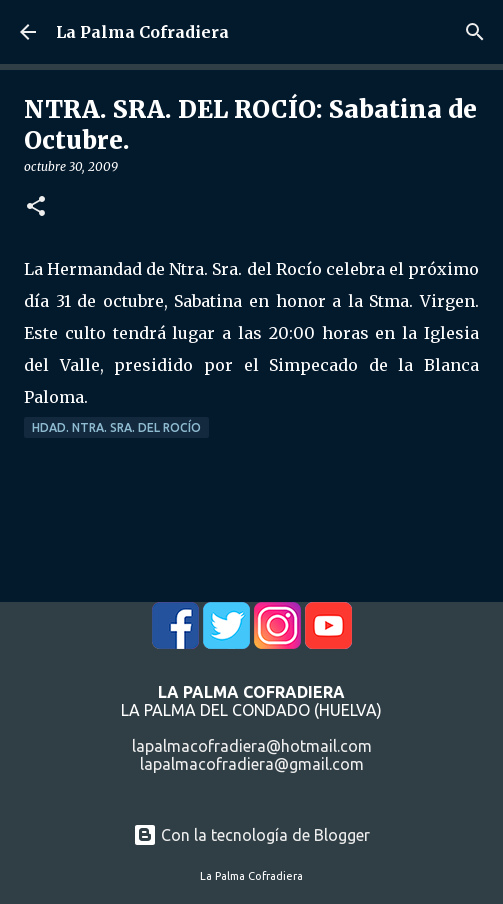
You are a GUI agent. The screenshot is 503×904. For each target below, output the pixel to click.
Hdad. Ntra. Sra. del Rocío (116, 427)
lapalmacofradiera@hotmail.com (252, 746)
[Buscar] (475, 32)
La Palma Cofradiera (142, 32)
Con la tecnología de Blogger (251, 835)
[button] (36, 207)
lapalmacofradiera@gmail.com (252, 764)
